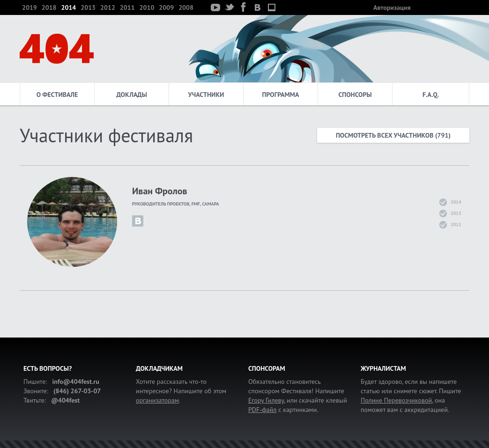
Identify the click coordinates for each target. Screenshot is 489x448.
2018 (49, 7)
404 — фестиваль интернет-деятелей (57, 49)
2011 (127, 7)
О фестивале (57, 95)
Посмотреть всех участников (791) (393, 135)
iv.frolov (138, 221)
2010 (147, 7)
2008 (186, 7)
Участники (206, 95)
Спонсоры (355, 95)
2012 (108, 7)
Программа (281, 95)
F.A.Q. (431, 95)
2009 (166, 7)
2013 (88, 7)
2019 (30, 7)
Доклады (132, 95)
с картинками (282, 410)
